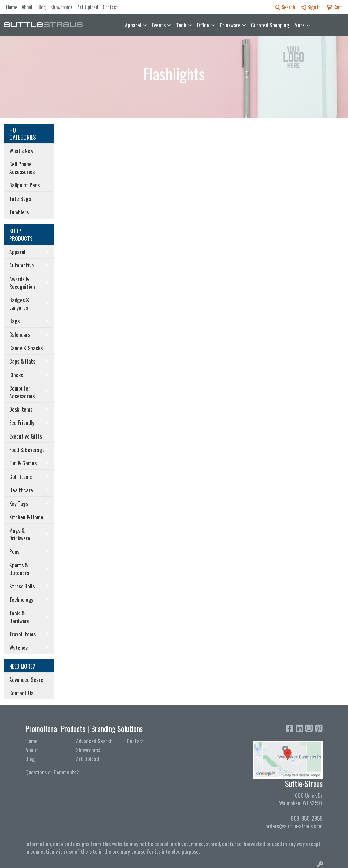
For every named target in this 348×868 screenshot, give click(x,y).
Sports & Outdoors (19, 569)
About (27, 7)
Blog (41, 7)
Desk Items (21, 409)
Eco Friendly (22, 422)
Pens (14, 551)
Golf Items (20, 476)
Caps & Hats (22, 361)
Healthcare (21, 490)
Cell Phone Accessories (22, 168)
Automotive (22, 265)
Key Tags (19, 503)
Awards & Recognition (22, 282)
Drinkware (230, 25)
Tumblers (19, 212)
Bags (14, 321)
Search (285, 7)
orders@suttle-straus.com (294, 826)
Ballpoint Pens (24, 185)
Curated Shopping (270, 25)
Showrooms (61, 7)
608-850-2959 (307, 818)
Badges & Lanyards (19, 303)
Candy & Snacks (26, 348)
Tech (181, 25)
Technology (21, 599)
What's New (21, 150)
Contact (110, 7)
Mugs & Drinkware (20, 534)
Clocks (16, 375)
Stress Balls (22, 586)
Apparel (133, 25)
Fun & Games (23, 463)
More (300, 25)
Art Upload (88, 7)
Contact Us (21, 693)
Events (159, 25)
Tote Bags (20, 198)
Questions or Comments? (52, 772)
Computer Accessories (22, 392)
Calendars (20, 334)
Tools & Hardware (19, 617)
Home (12, 7)
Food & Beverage (27, 449)
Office (203, 25)
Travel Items (22, 634)
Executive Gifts (26, 436)
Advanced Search (27, 679)
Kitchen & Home (26, 517)
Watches (18, 647)
